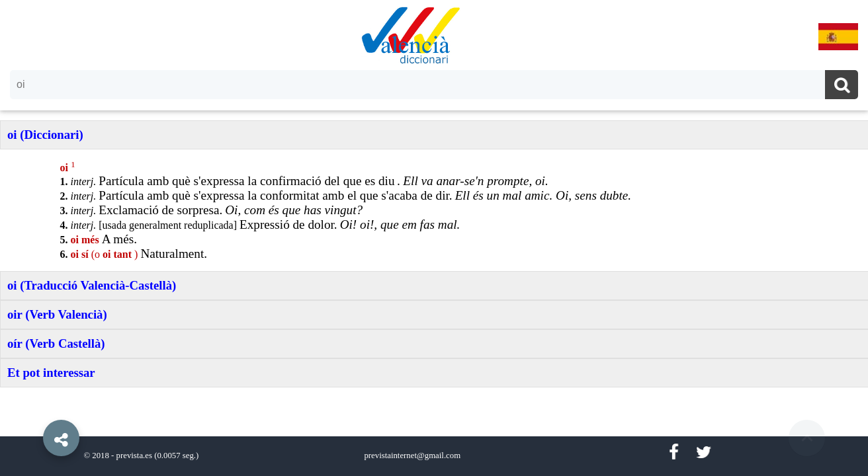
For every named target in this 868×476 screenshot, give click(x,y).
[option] (434, 238)
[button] (33, 408)
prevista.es (134, 456)
